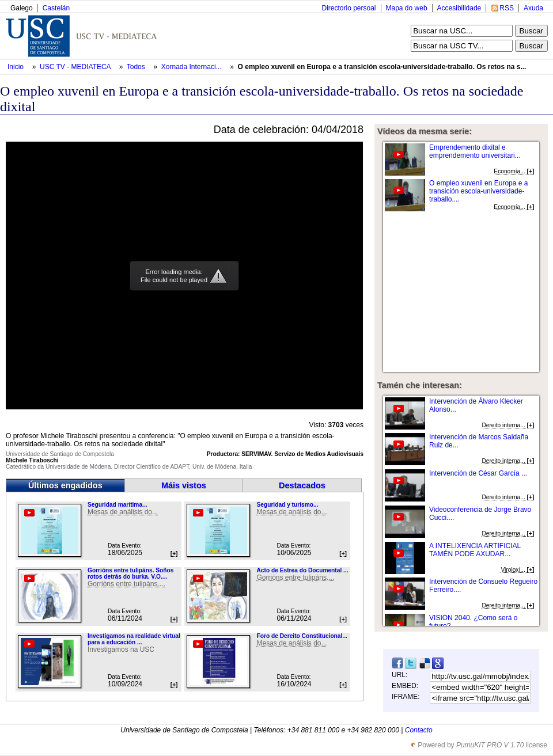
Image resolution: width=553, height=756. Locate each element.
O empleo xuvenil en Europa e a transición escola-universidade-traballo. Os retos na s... (382, 67)
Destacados (302, 485)
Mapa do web (407, 8)
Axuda (533, 8)
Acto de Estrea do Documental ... (302, 570)
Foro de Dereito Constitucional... (302, 636)
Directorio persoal (349, 8)
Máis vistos (184, 485)
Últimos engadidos (65, 485)
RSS (507, 8)
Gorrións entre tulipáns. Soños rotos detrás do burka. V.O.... (130, 573)
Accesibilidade (459, 8)
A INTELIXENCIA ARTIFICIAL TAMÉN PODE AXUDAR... (475, 550)
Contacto (419, 730)
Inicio (16, 67)
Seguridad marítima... (118, 505)
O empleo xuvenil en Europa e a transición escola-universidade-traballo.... (478, 191)
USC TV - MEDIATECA (76, 67)
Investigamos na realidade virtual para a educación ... (134, 639)
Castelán (56, 8)
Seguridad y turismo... (287, 505)
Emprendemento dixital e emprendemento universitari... (475, 151)
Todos (137, 67)
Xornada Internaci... (192, 67)
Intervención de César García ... (478, 473)
